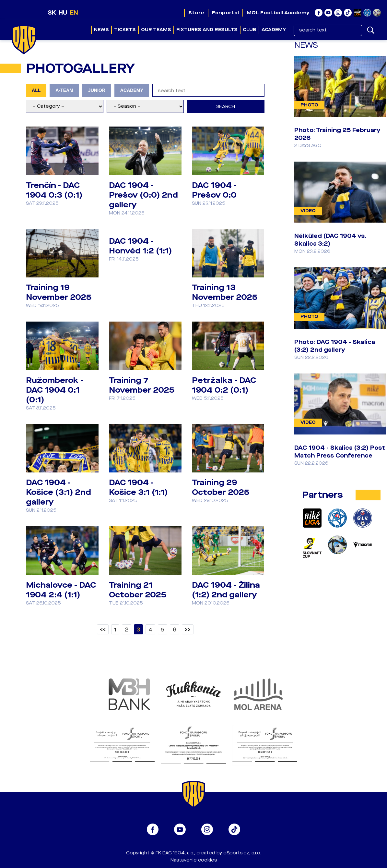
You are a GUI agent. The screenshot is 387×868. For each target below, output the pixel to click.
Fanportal (225, 13)
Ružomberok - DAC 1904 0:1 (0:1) (55, 390)
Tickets (125, 30)
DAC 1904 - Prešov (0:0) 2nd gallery (143, 195)
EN (74, 13)
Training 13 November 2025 (225, 292)
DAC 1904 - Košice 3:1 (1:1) (138, 487)
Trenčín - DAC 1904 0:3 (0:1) (54, 190)
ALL (36, 90)
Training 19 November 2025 (59, 292)
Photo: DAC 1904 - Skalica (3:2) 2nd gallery (335, 346)
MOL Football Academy (278, 13)
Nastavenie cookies (194, 860)
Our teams (156, 30)
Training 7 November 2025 (142, 385)
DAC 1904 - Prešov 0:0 (214, 190)
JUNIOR (97, 90)
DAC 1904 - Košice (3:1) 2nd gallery (59, 492)
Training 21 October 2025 (138, 590)
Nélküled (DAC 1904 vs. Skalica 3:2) (330, 240)
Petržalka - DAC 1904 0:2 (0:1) (224, 385)
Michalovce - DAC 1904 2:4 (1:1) (61, 590)
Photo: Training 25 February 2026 (337, 134)
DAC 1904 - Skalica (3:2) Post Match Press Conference (340, 452)
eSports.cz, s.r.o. (242, 853)
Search (226, 107)
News (101, 30)
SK (52, 13)
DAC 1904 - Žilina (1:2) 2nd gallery (226, 590)
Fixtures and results (207, 30)
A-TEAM (64, 90)
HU (63, 13)
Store (196, 13)
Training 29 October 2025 (221, 487)
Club (250, 30)
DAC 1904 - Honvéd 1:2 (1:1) (140, 246)
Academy (274, 30)
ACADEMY (132, 90)
